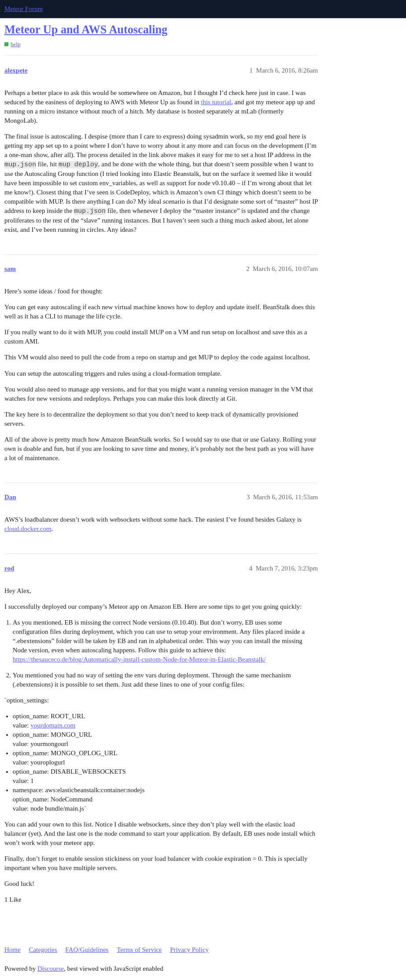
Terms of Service (139, 950)
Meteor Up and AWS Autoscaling (86, 30)
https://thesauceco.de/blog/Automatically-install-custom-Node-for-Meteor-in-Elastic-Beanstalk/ (139, 659)
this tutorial (216, 102)
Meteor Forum (24, 9)
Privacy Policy (189, 950)
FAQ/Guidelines (87, 950)
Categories (43, 950)
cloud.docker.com (28, 529)
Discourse (51, 969)
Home (13, 950)
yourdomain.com (53, 725)
